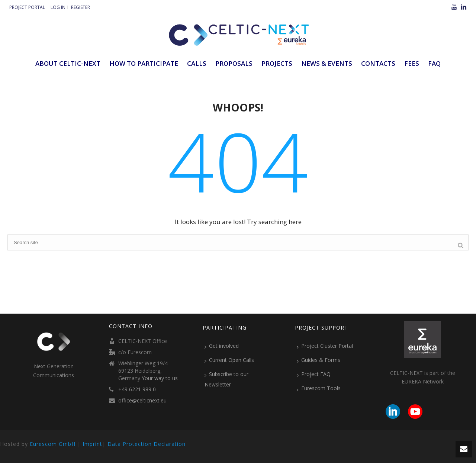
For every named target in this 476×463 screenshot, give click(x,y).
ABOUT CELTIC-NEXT (68, 63)
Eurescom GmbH (53, 444)
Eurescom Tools (319, 388)
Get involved (222, 346)
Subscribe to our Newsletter (226, 379)
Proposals (234, 63)
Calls (197, 63)
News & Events (327, 63)
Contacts (378, 63)
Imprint (92, 444)
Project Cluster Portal (325, 346)
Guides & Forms (319, 360)
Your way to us (160, 378)
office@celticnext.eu (142, 401)
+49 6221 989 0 (137, 389)
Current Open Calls (229, 360)
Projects (277, 63)
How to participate (144, 63)
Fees (412, 63)
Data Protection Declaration (147, 444)
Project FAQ (314, 374)
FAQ (434, 63)
